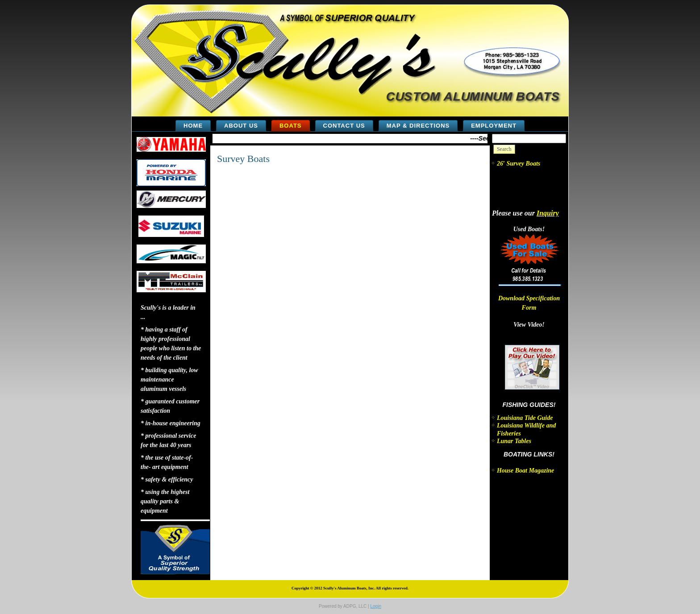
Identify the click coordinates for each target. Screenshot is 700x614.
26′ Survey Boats (519, 164)
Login (375, 606)
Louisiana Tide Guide (525, 418)
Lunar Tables (514, 441)
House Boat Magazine (525, 471)
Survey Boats (243, 159)
